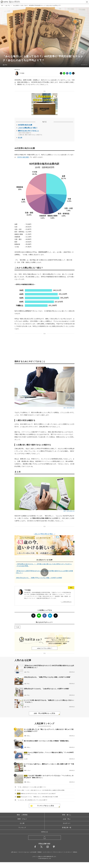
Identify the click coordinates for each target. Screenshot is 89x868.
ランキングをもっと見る (46, 801)
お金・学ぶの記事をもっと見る (44, 709)
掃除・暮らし (67, 810)
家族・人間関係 (22, 810)
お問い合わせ (14, 847)
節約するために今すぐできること (28, 131)
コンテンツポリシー (47, 847)
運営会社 (75, 847)
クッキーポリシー (68, 847)
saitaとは (45, 827)
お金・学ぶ (8, 5)
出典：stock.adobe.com (69, 408)
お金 (18, 622)
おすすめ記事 (33, 847)
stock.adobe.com (83, 65)
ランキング (22, 823)
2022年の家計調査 (23, 157)
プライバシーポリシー (58, 847)
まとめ (20, 137)
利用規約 (39, 847)
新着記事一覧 (67, 823)
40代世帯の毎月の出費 (25, 125)
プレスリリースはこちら (24, 847)
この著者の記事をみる (67, 597)
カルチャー (67, 818)
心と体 (22, 818)
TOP (2, 5)
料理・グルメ (22, 814)
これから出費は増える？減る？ (28, 128)
